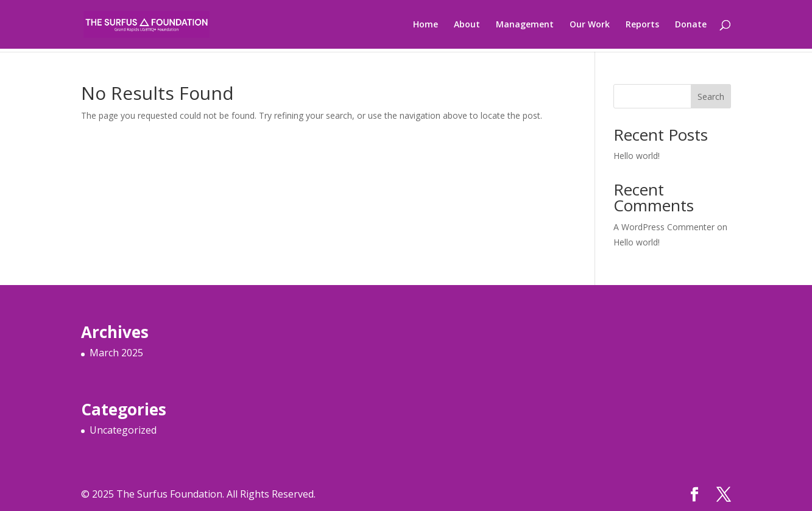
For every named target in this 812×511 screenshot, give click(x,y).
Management (525, 25)
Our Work (590, 25)
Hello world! (637, 156)
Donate (691, 25)
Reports (642, 25)
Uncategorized (123, 430)
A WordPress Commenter (664, 227)
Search (711, 97)
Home (425, 25)
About (467, 25)
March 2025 (116, 353)
